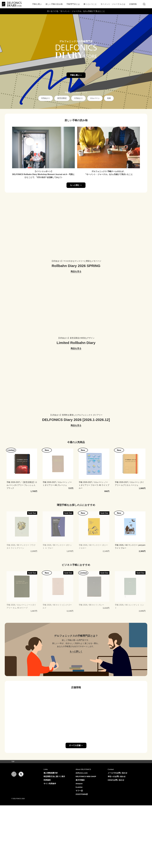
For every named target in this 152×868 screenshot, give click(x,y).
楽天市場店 (80, 780)
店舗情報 (133, 4)
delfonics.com (82, 773)
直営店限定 (62, 98)
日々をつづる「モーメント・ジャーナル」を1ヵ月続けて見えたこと (76, 11)
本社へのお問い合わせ (117, 776)
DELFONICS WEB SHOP (86, 776)
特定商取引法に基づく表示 (54, 776)
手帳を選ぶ (37, 4)
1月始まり (78, 98)
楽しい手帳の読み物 (54, 4)
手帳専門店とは (73, 4)
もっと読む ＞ (76, 185)
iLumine (79, 787)
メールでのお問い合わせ (118, 773)
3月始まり (46, 98)
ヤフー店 (79, 791)
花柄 (109, 98)
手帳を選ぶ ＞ (76, 75)
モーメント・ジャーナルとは (113, 4)
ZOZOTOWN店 (82, 794)
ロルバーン (95, 98)
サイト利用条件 (50, 784)
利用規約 (47, 780)
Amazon (79, 784)
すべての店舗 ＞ (76, 745)
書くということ (90, 4)
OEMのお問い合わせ (116, 780)
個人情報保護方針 (51, 773)
